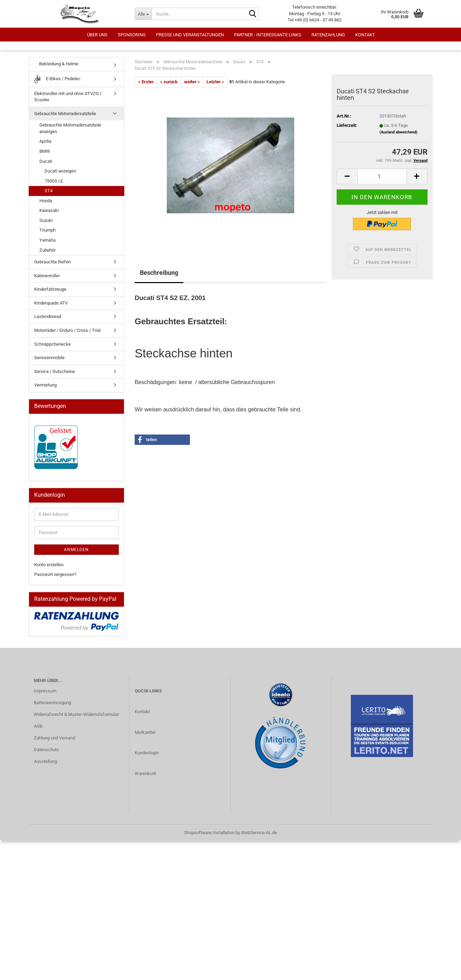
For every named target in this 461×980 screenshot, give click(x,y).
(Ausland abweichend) (398, 132)
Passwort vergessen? (55, 574)
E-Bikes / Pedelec (57, 79)
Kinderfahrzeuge (50, 289)
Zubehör (47, 250)
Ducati (46, 161)
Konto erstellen (49, 565)
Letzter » (215, 82)
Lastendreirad (48, 316)
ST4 (49, 191)
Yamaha (47, 240)
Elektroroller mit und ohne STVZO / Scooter (68, 97)
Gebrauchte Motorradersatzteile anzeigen (70, 128)
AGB (38, 726)
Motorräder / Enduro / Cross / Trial (67, 330)
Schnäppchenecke (52, 344)
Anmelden (76, 550)
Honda (46, 201)
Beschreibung (159, 273)
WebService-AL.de (259, 833)
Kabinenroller (47, 276)
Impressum (45, 691)
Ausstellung (45, 761)
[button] (347, 176)
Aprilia (45, 141)
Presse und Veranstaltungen (190, 35)
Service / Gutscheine (55, 371)
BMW (45, 151)
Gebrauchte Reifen (52, 262)
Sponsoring (132, 35)
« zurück (169, 82)
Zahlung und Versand (55, 738)
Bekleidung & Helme (56, 64)
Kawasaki (49, 210)
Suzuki (46, 220)
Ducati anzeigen (60, 171)
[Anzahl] (382, 176)
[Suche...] (143, 14)
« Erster (146, 82)
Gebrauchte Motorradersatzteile (65, 114)
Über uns (97, 35)
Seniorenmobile (49, 358)
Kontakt (365, 35)
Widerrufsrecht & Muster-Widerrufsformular (76, 714)
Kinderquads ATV (51, 303)
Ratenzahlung (328, 35)
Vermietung (45, 385)
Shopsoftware (198, 833)
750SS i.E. (54, 181)
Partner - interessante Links (268, 35)
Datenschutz (46, 750)
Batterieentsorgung (52, 703)
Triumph (47, 230)
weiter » (192, 82)
